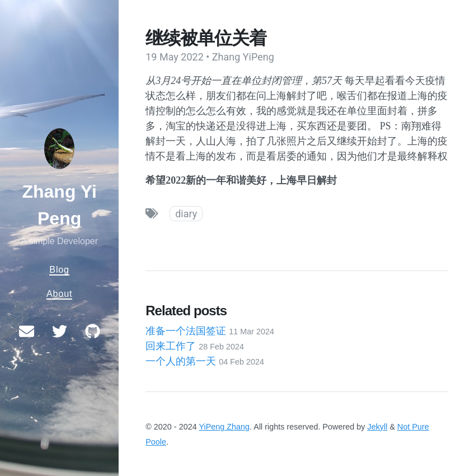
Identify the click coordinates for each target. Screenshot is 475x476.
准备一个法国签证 (210, 331)
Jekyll (377, 427)
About (59, 293)
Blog (59, 269)
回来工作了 (195, 346)
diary (186, 214)
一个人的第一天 (205, 361)
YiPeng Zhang (224, 427)
